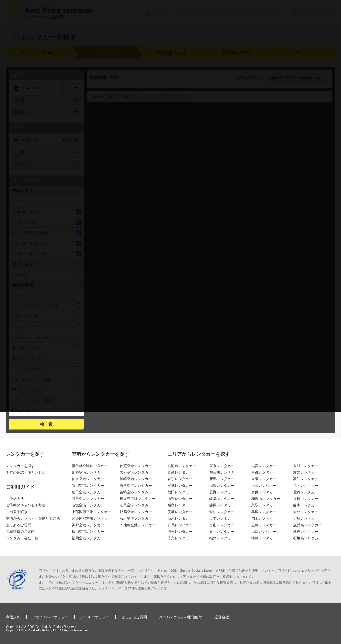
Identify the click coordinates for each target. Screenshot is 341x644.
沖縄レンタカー (306, 532)
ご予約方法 (15, 499)
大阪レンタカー (264, 479)
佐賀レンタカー (306, 492)
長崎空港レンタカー (136, 479)
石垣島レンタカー (307, 538)
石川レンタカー (222, 532)
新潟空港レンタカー (88, 486)
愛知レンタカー (222, 512)
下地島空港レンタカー (138, 525)
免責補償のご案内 (20, 532)
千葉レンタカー (180, 538)
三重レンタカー (222, 518)
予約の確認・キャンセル (26, 472)
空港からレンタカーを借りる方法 (33, 518)
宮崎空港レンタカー (136, 492)
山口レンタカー (264, 532)
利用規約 (13, 617)
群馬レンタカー (180, 525)
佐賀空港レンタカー (136, 466)
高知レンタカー (306, 479)
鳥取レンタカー (264, 505)
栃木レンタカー (180, 518)
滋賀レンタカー (264, 466)
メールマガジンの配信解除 (181, 617)
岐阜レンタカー (222, 499)
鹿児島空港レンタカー (138, 499)
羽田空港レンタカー (88, 499)
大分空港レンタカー (136, 472)
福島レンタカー (180, 505)
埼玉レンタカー (180, 532)
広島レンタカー (264, 525)
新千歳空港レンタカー (90, 466)
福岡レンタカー (306, 486)
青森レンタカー (180, 472)
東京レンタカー (222, 466)
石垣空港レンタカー (136, 518)
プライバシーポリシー (51, 617)
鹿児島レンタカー (307, 525)
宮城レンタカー (180, 486)
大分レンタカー (306, 512)
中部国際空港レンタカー (92, 512)
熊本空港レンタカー (136, 486)
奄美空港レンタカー (136, 505)
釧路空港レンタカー (88, 472)
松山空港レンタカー (88, 532)
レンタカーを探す (20, 466)
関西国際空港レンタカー (92, 518)
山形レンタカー (180, 499)
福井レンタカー (222, 538)
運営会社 (222, 617)
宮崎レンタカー (306, 518)
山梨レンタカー (222, 486)
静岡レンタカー (222, 505)
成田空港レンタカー (88, 492)
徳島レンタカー (264, 538)
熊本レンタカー (306, 505)
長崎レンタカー (306, 499)
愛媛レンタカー (306, 472)
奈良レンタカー (264, 492)
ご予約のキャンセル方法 (26, 505)
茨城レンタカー (180, 512)
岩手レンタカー (180, 479)
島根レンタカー (264, 512)
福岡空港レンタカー (88, 538)
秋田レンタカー (180, 492)
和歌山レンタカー (266, 499)
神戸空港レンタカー (88, 525)
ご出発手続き (17, 512)
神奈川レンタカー (224, 472)
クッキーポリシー (95, 617)
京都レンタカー (264, 472)
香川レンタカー (306, 466)
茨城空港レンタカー (88, 505)
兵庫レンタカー (264, 486)
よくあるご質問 (19, 525)
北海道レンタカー (182, 466)
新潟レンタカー (222, 479)
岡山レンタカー (264, 518)
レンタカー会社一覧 (22, 538)
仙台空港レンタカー (88, 479)
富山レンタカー (222, 525)
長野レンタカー (222, 492)
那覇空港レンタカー (136, 512)
